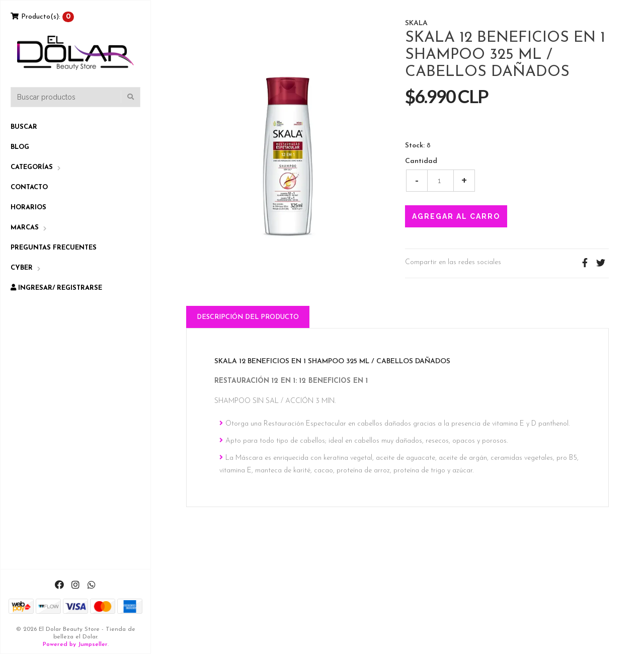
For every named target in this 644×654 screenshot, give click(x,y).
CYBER (22, 268)
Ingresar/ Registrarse (56, 288)
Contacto (29, 187)
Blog (20, 147)
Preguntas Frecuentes (54, 248)
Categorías (32, 167)
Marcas (25, 228)
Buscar (24, 127)
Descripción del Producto (248, 317)
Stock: (415, 146)
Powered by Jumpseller (75, 644)
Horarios (28, 208)
